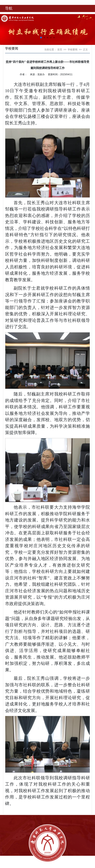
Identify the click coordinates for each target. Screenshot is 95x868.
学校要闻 (73, 50)
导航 (9, 8)
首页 (60, 50)
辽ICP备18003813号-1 (41, 866)
